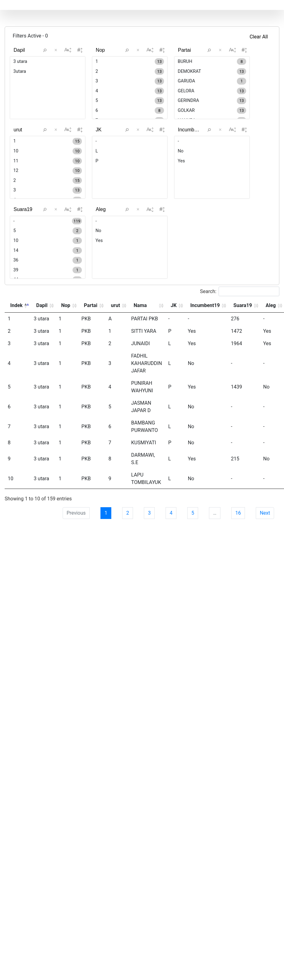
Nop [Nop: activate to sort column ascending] (66, 340)
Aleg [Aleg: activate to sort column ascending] (271, 340)
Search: (240, 326)
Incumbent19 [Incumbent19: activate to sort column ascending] (205, 340)
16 (238, 547)
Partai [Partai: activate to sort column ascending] (91, 340)
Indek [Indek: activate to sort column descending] (16, 340)
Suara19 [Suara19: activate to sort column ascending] (243, 340)
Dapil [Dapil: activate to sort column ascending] (42, 340)
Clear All (259, 37)
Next (265, 547)
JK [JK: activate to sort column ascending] (174, 340)
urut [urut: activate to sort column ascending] (115, 340)
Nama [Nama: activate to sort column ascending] (140, 340)
